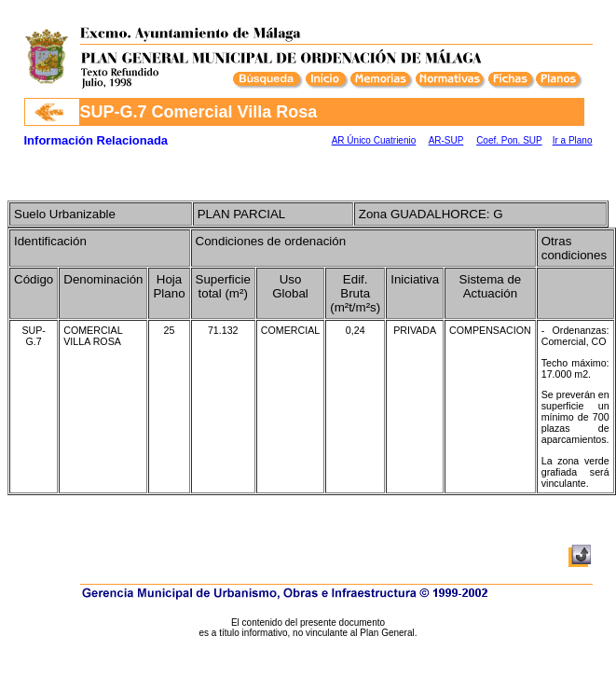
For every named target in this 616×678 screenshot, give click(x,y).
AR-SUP (446, 140)
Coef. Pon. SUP (509, 140)
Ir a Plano (573, 140)
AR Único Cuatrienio (374, 140)
